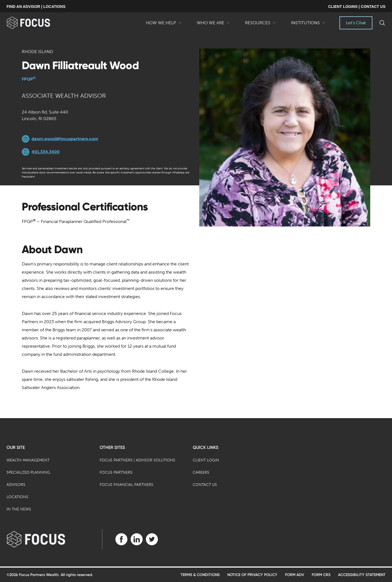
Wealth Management (28, 460)
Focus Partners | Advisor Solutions (137, 460)
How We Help (164, 25)
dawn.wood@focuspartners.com (65, 139)
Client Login (206, 460)
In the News (19, 509)
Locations (17, 497)
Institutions (308, 25)
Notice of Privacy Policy (252, 575)
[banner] (37, 23)
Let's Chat (356, 23)
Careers (201, 472)
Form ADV (295, 575)
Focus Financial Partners (126, 485)
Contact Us (205, 485)
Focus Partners (116, 472)
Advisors (16, 485)
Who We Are (213, 25)
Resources (260, 25)
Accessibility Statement (362, 575)
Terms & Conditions (200, 575)
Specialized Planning (28, 472)
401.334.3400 (46, 152)
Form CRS (321, 575)
